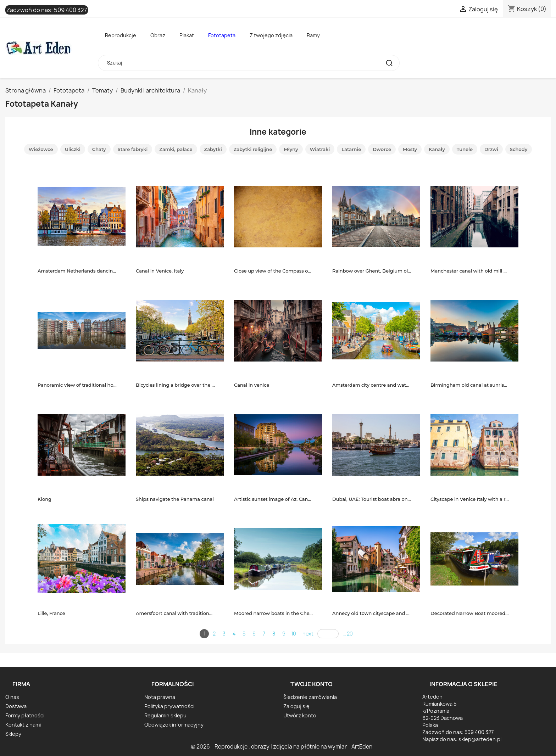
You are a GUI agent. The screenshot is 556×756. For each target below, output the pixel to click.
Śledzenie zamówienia (310, 697)
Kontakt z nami (23, 725)
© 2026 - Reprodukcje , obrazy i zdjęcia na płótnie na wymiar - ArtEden (282, 747)
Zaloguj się (296, 706)
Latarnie (351, 149)
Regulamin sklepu (165, 715)
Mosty (410, 149)
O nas (12, 697)
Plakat (187, 35)
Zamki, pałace (176, 149)
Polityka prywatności (169, 706)
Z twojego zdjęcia (271, 35)
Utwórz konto (300, 715)
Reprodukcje (121, 35)
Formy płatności (25, 715)
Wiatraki (320, 149)
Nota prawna (160, 697)
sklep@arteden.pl (480, 739)
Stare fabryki (133, 149)
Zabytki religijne (253, 149)
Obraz (158, 35)
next (308, 634)
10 (294, 634)
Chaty (99, 149)
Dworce (382, 149)
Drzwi (491, 149)
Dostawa (16, 706)
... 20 (348, 634)
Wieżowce (41, 149)
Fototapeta (222, 35)
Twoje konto (312, 684)
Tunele (465, 149)
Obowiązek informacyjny (174, 725)
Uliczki (73, 149)
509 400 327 (70, 10)
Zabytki (213, 149)
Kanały (437, 149)
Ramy (313, 35)
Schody (519, 149)
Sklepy (13, 734)
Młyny (291, 149)
